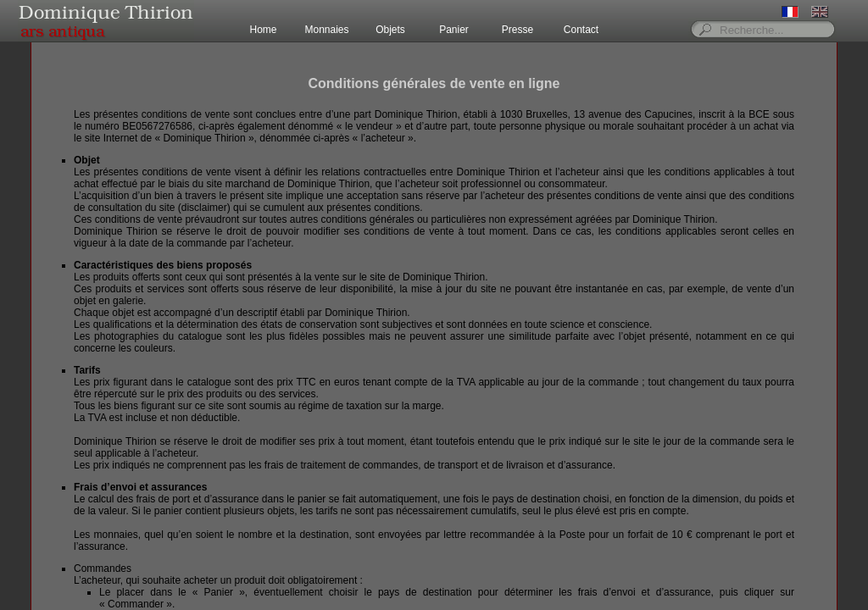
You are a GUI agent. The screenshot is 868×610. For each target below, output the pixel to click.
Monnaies (326, 30)
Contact (581, 30)
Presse (517, 30)
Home (263, 30)
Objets (390, 30)
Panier (454, 30)
